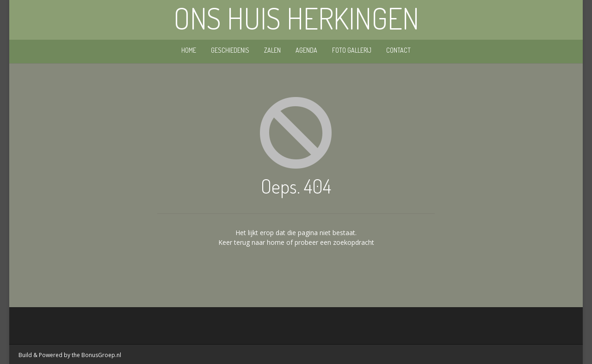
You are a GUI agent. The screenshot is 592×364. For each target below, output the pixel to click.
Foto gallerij (352, 50)
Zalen (272, 50)
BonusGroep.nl (101, 355)
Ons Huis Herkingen (296, 18)
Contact (398, 50)
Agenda (306, 50)
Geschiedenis (230, 50)
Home (189, 50)
